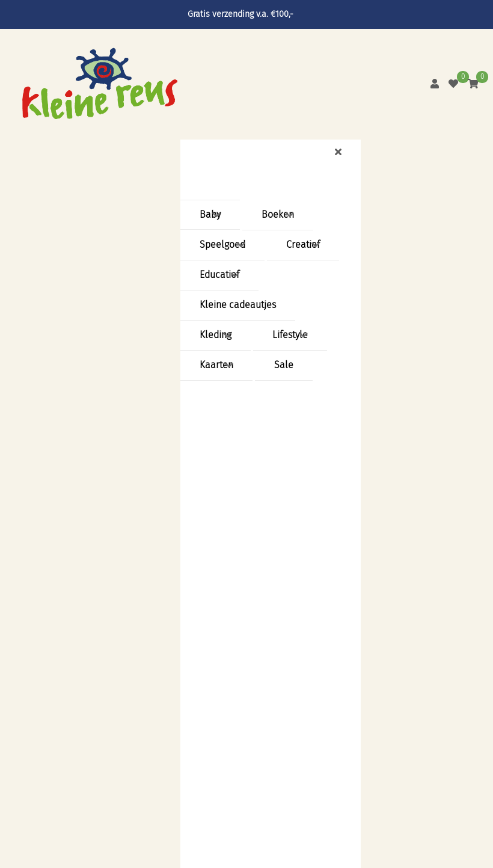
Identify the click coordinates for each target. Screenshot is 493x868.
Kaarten (216, 365)
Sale (284, 365)
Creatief (303, 245)
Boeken (278, 214)
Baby (210, 214)
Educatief (219, 275)
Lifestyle (290, 335)
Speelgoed (222, 245)
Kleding (216, 335)
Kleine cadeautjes (238, 305)
